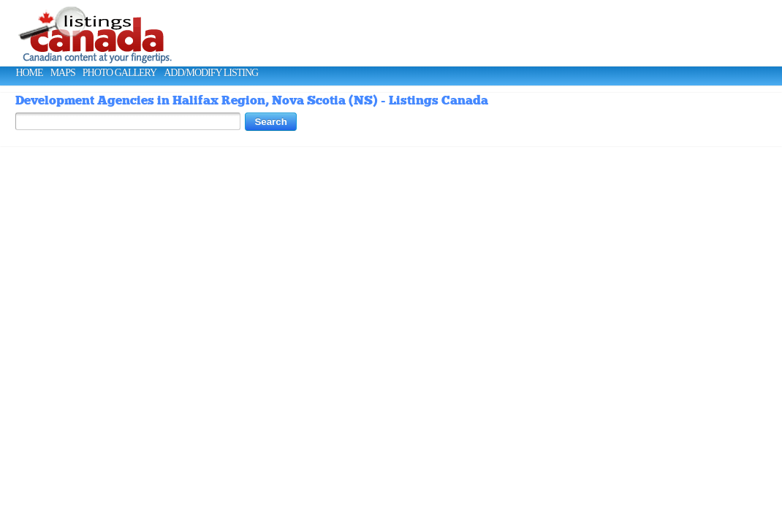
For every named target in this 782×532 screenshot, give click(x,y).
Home (29, 73)
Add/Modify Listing (211, 73)
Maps (63, 73)
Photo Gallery (119, 73)
